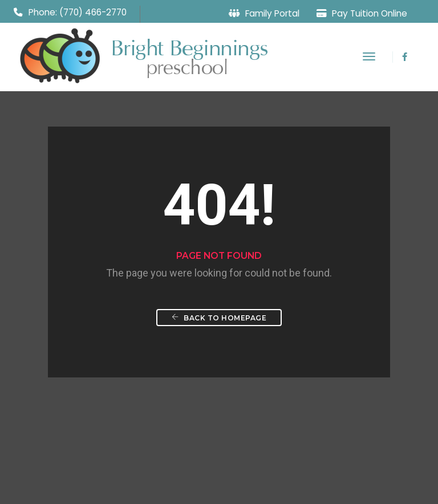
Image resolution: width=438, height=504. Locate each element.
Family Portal (272, 13)
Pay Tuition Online (370, 13)
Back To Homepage (219, 271)
